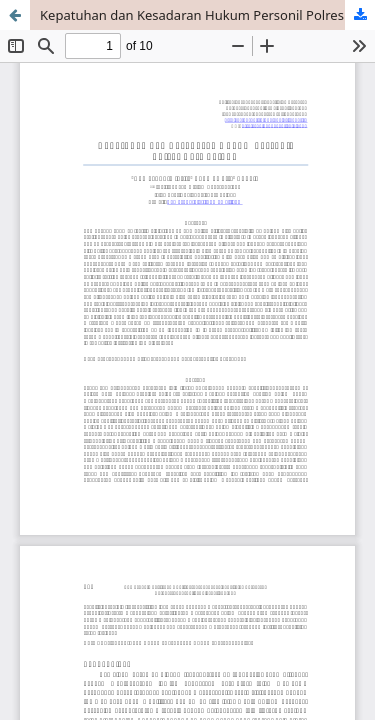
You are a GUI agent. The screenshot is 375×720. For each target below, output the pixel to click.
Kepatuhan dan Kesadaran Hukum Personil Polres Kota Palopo (207, 15)
